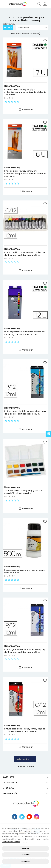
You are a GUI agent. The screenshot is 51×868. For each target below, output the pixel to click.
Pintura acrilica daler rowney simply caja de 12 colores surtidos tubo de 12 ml (25, 254)
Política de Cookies (11, 842)
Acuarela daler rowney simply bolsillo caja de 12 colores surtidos (23, 492)
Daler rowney (12, 86)
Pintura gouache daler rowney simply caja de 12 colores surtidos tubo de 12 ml (25, 651)
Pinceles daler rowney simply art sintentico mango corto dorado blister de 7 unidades (25, 92)
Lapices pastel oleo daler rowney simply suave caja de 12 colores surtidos (24, 333)
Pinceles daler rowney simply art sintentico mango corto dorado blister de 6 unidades (25, 174)
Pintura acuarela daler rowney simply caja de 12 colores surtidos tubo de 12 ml (25, 413)
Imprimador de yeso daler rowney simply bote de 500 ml (25, 571)
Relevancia (33, 28)
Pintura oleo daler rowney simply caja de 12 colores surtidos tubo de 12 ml (25, 730)
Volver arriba (25, 759)
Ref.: (6, 98)
